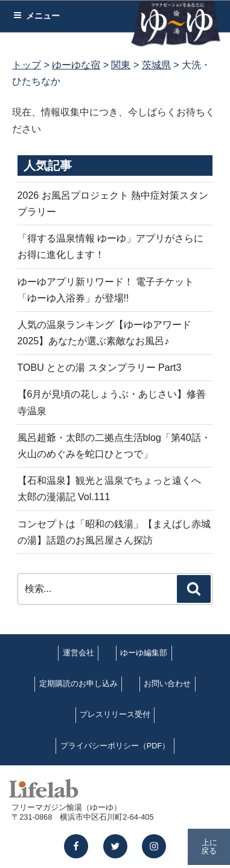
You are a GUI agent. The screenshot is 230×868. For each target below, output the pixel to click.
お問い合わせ (167, 683)
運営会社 (78, 653)
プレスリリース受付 (115, 714)
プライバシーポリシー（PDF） (115, 746)
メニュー (37, 16)
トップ (27, 65)
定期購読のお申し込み (78, 683)
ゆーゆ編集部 (144, 653)
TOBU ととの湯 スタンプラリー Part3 (100, 368)
